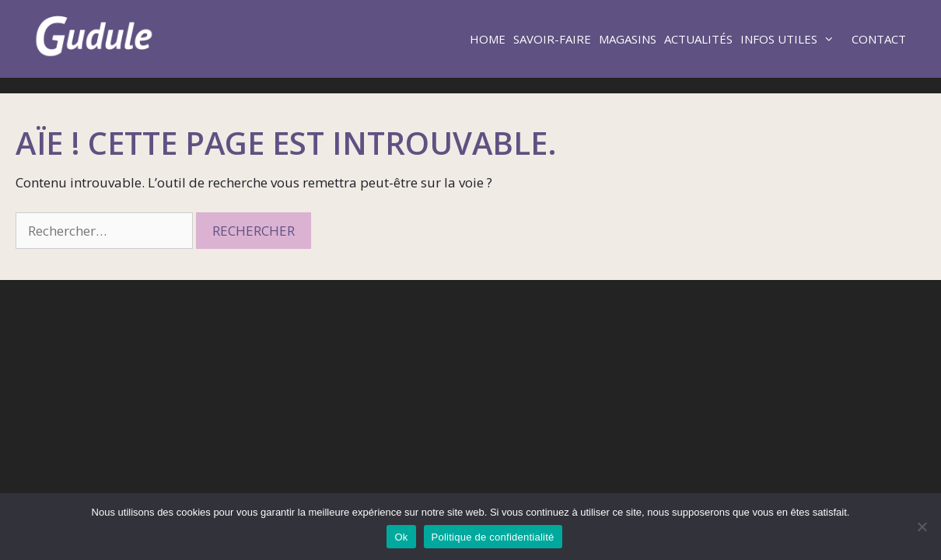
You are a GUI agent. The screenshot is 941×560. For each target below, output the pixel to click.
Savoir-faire (552, 39)
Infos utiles (794, 39)
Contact (879, 39)
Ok (401, 537)
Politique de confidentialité (493, 537)
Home (488, 39)
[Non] (922, 527)
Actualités (698, 39)
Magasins (628, 39)
